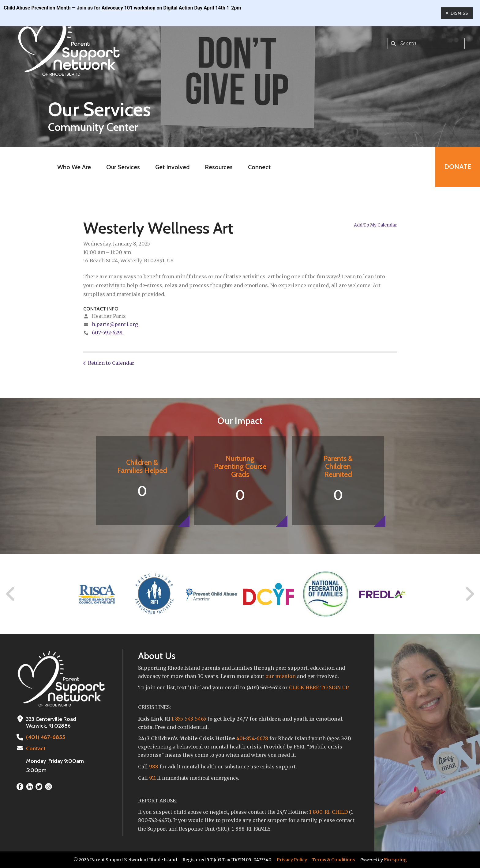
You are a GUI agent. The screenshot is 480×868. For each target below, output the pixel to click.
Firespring (395, 860)
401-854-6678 (252, 738)
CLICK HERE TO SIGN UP (319, 687)
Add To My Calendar (375, 225)
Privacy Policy (292, 860)
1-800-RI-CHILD (328, 812)
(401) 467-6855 (45, 737)
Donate (457, 167)
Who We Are (74, 167)
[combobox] (426, 44)
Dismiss (457, 13)
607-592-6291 (107, 333)
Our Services (123, 167)
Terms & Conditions (333, 860)
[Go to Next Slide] (469, 594)
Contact (36, 748)
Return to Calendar (111, 363)
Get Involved (172, 167)
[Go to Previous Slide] (11, 594)
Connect (259, 167)
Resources (219, 167)
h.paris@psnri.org (115, 324)
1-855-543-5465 (189, 719)
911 (152, 778)
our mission (281, 676)
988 (154, 767)
